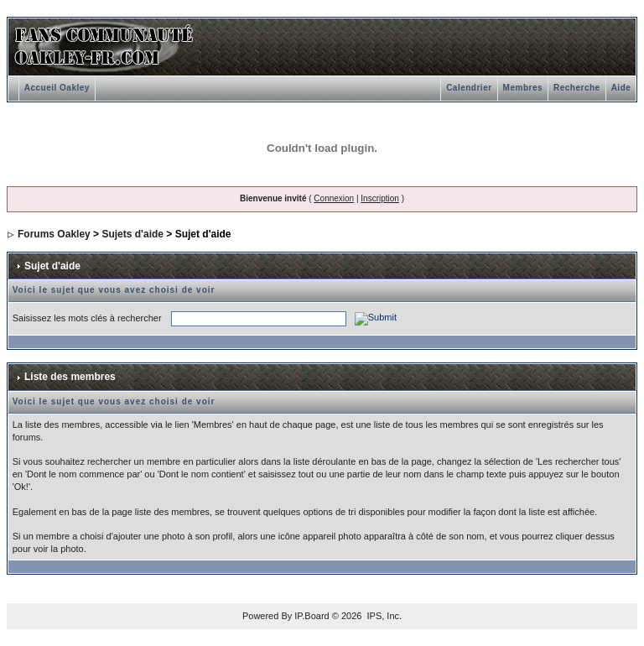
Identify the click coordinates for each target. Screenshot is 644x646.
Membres (523, 88)
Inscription (380, 198)
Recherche (577, 88)
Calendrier (469, 88)
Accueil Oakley (57, 88)
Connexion (334, 198)
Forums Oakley (54, 234)
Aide (621, 88)
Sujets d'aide (132, 234)
